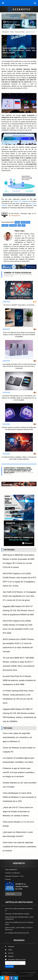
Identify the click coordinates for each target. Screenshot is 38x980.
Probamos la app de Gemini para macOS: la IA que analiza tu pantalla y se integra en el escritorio (19, 772)
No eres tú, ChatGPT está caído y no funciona (19, 305)
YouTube (9, 953)
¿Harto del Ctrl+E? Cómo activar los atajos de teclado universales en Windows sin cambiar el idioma (18, 812)
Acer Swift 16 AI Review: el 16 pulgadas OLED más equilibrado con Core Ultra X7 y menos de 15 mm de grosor (19, 596)
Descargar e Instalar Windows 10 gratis (17, 914)
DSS (23, 225)
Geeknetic (6, 32)
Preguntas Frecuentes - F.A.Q (14, 876)
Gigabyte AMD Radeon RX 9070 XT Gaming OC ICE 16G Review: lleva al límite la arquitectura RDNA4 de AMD (18, 610)
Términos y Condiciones (12, 873)
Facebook (10, 947)
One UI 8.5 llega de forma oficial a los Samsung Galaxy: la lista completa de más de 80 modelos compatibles (19, 335)
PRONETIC (4, 976)
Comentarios (15, 216)
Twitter (9, 950)
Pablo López (8, 56)
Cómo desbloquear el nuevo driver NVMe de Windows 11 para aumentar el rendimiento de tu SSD (19, 797)
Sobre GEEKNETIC (11, 870)
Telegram (9, 956)
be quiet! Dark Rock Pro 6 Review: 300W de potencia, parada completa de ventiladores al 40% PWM (19, 680)
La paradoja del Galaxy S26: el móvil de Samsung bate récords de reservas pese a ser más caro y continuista (19, 366)
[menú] (3, 3)
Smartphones (26, 222)
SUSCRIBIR (9, 966)
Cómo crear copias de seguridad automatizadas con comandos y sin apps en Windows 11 (17, 737)
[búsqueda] (35, 3)
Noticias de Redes (20, 32)
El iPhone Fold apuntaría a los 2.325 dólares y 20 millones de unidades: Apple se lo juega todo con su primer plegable (19, 398)
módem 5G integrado (21, 201)
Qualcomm (13, 225)
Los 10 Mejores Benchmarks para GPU (17, 933)
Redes (12, 32)
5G (19, 225)
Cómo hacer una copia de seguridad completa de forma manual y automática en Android (19, 847)
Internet (5, 225)
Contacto (8, 879)
